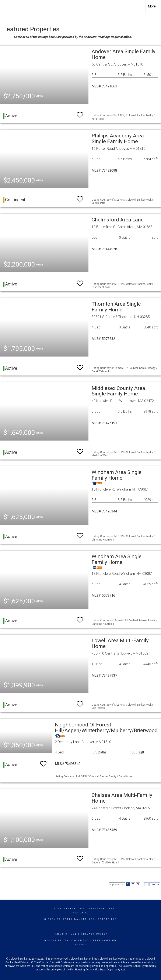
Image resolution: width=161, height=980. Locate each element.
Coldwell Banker (61, 909)
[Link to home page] (5, 6)
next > (155, 884)
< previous (117, 884)
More (152, 6)
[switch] (80, 113)
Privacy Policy (94, 934)
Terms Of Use (65, 934)
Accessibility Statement (67, 940)
